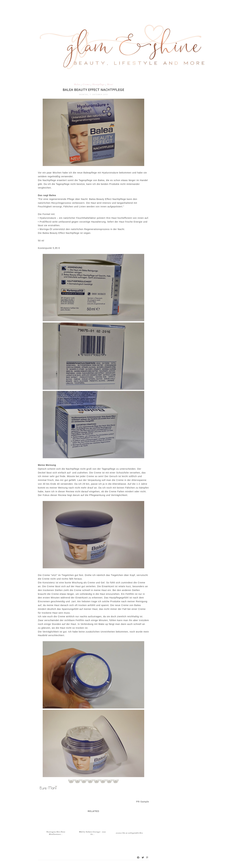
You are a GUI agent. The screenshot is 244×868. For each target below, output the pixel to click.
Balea (77, 84)
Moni (110, 84)
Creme (87, 84)
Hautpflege (99, 84)
